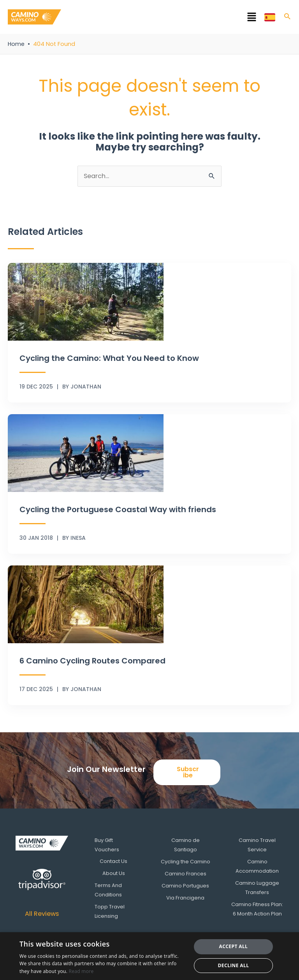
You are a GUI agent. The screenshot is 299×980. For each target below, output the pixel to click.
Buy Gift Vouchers (108, 845)
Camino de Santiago (186, 845)
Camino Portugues (185, 885)
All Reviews (42, 914)
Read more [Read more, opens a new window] (81, 971)
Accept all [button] (234, 946)
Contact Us (113, 861)
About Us (114, 873)
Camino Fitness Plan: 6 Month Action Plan (257, 908)
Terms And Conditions (109, 890)
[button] (163, 18)
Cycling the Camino (186, 861)
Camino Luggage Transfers (257, 887)
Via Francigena (185, 897)
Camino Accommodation (257, 866)
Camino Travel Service (257, 845)
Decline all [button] (234, 965)
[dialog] (149, 956)
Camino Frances (186, 873)
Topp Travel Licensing (110, 911)
